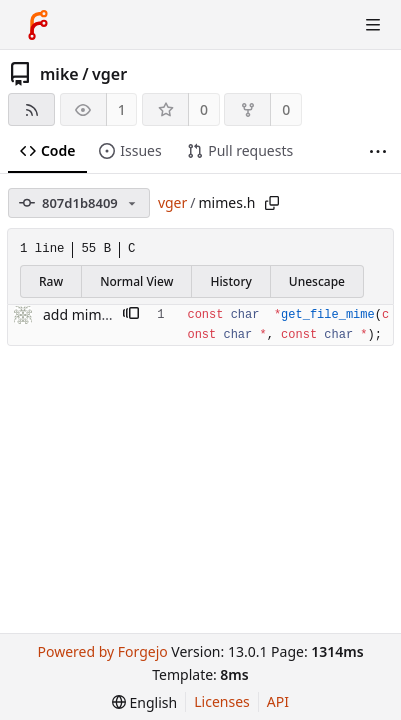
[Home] (38, 25)
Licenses (222, 701)
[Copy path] (272, 203)
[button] (131, 315)
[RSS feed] (31, 109)
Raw (51, 281)
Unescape (317, 281)
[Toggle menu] (373, 25)
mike (59, 74)
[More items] (378, 151)
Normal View (136, 281)
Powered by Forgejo (102, 651)
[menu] (144, 702)
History (230, 281)
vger (109, 74)
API (278, 701)
